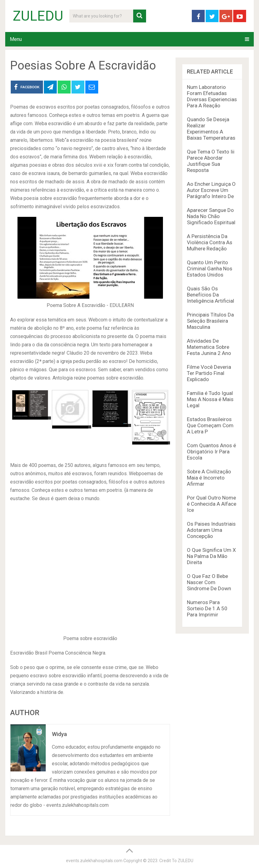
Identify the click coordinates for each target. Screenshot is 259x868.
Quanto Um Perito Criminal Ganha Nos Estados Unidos (210, 269)
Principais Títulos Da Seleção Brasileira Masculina (210, 321)
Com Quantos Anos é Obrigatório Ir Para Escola (211, 452)
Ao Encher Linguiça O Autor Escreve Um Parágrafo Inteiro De (211, 190)
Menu (16, 39)
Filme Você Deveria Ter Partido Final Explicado (209, 373)
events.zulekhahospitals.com (94, 861)
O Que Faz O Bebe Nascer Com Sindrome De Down (209, 582)
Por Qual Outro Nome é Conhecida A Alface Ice (212, 504)
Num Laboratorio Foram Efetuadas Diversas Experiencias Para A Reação (212, 96)
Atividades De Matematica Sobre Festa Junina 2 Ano (209, 347)
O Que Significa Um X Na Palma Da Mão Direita (211, 556)
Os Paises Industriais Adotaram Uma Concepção (211, 530)
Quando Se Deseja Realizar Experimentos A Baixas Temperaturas (211, 129)
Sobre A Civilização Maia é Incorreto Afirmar (209, 478)
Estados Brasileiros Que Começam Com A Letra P (210, 425)
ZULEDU (38, 16)
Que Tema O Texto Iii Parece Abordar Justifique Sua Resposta (211, 161)
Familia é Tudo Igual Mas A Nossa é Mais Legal (210, 399)
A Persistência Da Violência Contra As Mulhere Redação (210, 242)
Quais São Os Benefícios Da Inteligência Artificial (211, 295)
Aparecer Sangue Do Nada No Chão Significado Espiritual (211, 216)
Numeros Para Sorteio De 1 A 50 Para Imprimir (207, 608)
